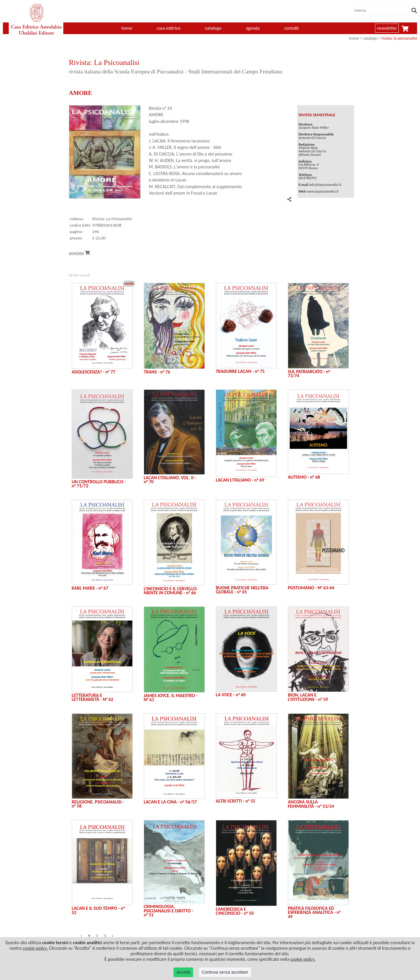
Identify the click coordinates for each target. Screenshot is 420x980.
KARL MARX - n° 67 (90, 588)
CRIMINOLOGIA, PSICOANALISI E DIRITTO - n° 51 (169, 911)
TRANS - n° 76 (157, 372)
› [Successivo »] (113, 935)
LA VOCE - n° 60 (231, 695)
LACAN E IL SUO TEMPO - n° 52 (98, 910)
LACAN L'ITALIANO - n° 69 (240, 480)
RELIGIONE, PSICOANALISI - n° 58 (98, 804)
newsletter (387, 28)
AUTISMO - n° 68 (304, 477)
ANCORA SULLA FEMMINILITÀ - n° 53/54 (311, 804)
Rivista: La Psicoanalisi (112, 219)
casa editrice (168, 28)
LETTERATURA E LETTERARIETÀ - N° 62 (93, 697)
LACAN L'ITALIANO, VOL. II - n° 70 (170, 480)
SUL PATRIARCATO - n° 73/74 (309, 374)
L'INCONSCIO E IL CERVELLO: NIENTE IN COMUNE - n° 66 (171, 591)
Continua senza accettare (225, 972)
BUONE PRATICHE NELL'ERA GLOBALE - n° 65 (242, 590)
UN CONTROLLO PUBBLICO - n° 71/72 (99, 484)
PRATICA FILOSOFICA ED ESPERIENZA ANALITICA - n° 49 (314, 912)
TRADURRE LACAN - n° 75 (240, 371)
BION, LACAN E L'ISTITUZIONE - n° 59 (308, 697)
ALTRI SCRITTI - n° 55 (236, 801)
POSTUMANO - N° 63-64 (311, 588)
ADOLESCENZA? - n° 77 (93, 372)
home (127, 28)
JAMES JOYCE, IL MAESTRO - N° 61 (171, 698)
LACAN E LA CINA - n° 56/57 (170, 802)
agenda (253, 28)
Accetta (183, 972)
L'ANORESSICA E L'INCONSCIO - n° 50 (235, 911)
